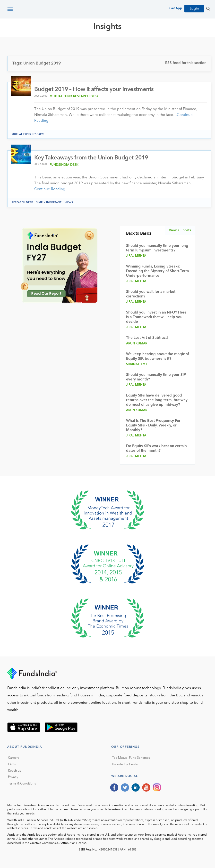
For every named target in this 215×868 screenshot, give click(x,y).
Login (194, 9)
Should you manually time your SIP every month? (156, 377)
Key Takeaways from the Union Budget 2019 (91, 158)
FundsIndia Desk (64, 165)
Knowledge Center (125, 764)
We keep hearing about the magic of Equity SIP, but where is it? (158, 357)
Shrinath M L (137, 364)
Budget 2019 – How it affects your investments (94, 90)
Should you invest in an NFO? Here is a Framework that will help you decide (156, 317)
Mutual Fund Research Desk (74, 97)
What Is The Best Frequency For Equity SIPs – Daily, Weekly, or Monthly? (153, 426)
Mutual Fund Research (29, 134)
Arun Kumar (137, 344)
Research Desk (22, 203)
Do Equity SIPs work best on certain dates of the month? (156, 449)
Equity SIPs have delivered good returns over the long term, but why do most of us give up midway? (157, 400)
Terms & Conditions (22, 784)
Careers (14, 758)
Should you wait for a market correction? (151, 294)
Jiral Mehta (136, 256)
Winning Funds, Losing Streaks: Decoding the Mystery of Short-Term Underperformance (158, 271)
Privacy (13, 777)
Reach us (15, 771)
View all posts (180, 230)
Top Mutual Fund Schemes (131, 758)
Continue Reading (50, 189)
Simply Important (49, 203)
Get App (176, 8)
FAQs (12, 764)
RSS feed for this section (186, 63)
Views (69, 203)
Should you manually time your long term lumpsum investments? (157, 248)
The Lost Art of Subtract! (147, 338)
